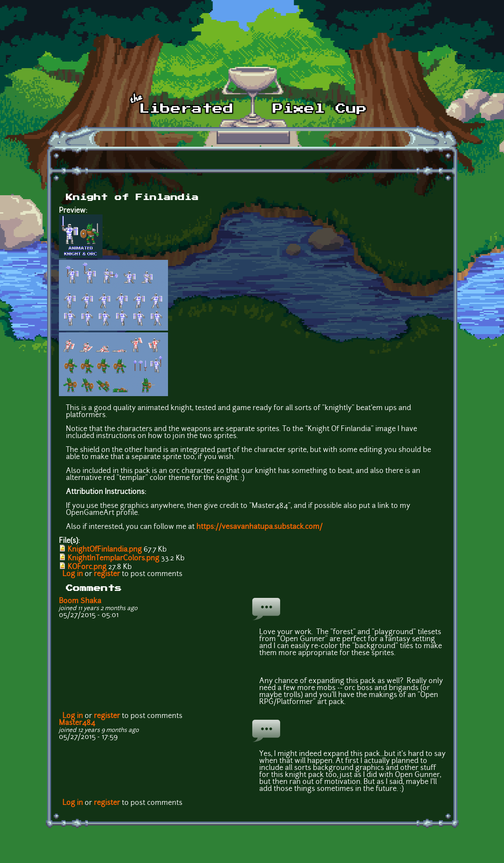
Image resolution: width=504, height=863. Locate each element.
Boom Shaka (80, 601)
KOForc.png (87, 567)
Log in (73, 574)
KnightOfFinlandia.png (105, 550)
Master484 (77, 723)
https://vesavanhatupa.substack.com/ (259, 527)
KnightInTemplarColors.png (113, 559)
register (107, 574)
